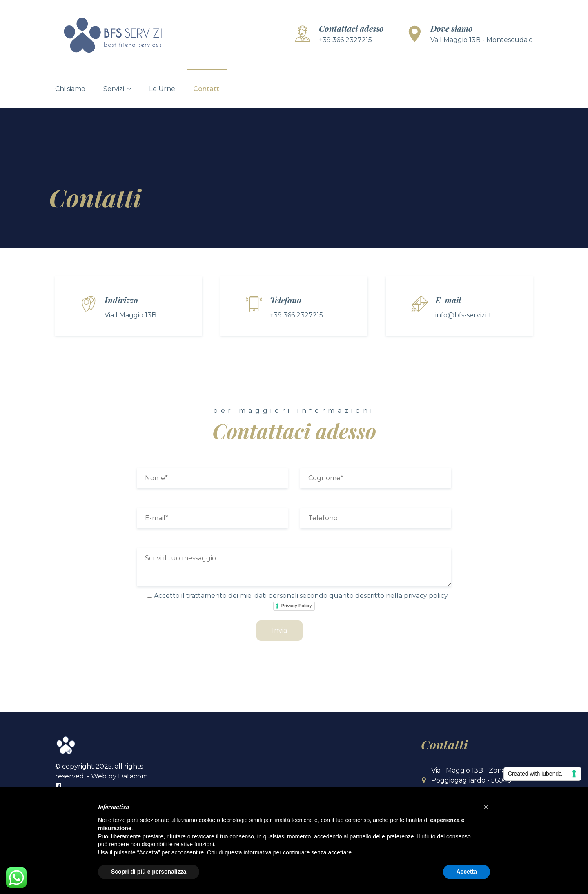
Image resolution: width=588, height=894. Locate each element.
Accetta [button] (467, 872)
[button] (486, 807)
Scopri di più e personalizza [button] (149, 872)
